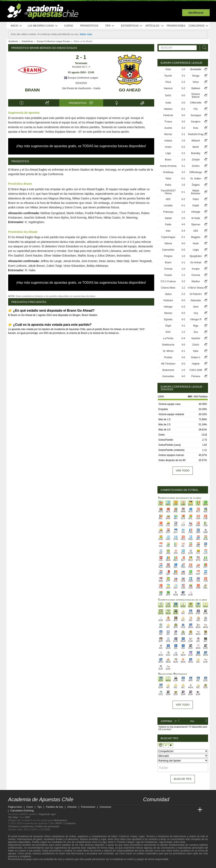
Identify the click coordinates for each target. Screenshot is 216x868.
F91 (196, 109)
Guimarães (168, 376)
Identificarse (196, 13)
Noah (196, 243)
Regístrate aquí (47, 814)
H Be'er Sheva (196, 288)
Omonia (196, 275)
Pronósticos (89, 26)
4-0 (183, 225)
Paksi (196, 199)
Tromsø (168, 269)
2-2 (183, 82)
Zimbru (196, 166)
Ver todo (183, 471)
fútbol (114, 836)
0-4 (183, 231)
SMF (27, 817)
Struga (196, 76)
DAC (168, 332)
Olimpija (196, 212)
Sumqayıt (196, 115)
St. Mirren (168, 351)
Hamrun (168, 88)
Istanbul (196, 338)
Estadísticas (132, 26)
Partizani (168, 300)
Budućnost (168, 370)
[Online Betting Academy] (169, 810)
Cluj (196, 313)
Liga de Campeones (147, 842)
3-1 (183, 76)
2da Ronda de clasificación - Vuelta (81, 88)
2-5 (183, 218)
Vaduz (168, 294)
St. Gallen (196, 179)
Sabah (168, 218)
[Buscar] (203, 48)
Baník (196, 147)
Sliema (168, 243)
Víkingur (168, 307)
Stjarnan (196, 225)
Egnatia (168, 319)
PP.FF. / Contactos (66, 824)
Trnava (168, 122)
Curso (69, 26)
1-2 (183, 212)
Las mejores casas (43, 26)
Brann (32, 90)
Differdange (196, 172)
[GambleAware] (18, 865)
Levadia (168, 206)
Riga (196, 326)
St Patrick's (196, 294)
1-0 (183, 69)
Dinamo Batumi (196, 96)
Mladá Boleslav (196, 192)
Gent (196, 307)
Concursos (199, 26)
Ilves (196, 128)
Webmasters (60, 820)
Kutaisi (168, 275)
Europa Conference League (81, 78)
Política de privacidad (47, 827)
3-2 (183, 128)
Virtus (196, 82)
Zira (196, 332)
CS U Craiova (168, 281)
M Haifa (196, 218)
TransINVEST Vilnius (168, 192)
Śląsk (168, 326)
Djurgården (196, 256)
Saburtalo (196, 300)
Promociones (176, 26)
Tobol (168, 179)
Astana (168, 141)
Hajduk (196, 364)
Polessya (168, 212)
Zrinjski (196, 160)
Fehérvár (168, 115)
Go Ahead (130, 90)
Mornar (168, 134)
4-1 (183, 351)
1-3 (183, 160)
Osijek (196, 206)
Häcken (168, 109)
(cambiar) (167, 729)
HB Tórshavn (168, 364)
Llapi (168, 153)
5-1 (183, 237)
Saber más (86, 34)
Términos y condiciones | (22, 827)
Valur (196, 351)
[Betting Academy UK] (192, 810)
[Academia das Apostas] (154, 810)
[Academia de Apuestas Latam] (185, 810)
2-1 (183, 134)
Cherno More (168, 288)
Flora (168, 82)
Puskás (168, 357)
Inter (168, 231)
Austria (168, 128)
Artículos (155, 26)
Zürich (196, 345)
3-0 (183, 122)
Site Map (13, 817)
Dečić (168, 96)
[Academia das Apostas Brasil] (162, 810)
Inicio (17, 26)
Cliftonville (196, 103)
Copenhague (168, 237)
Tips (110, 26)
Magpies (196, 237)
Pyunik (168, 76)
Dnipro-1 (196, 357)
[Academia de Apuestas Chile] (147, 810)
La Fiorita (168, 338)
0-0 (183, 96)
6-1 (183, 109)
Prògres (168, 256)
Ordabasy (168, 172)
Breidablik (196, 69)
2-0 (183, 103)
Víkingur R (196, 319)
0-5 (183, 250)
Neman (168, 313)
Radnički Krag (196, 134)
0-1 (183, 179)
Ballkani (196, 88)
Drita (168, 69)
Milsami (196, 141)
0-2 (183, 88)
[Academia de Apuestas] (177, 810)
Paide (168, 225)
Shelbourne (168, 345)
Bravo (168, 160)
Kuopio (196, 269)
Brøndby (196, 153)
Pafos (168, 185)
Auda (168, 103)
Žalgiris (196, 185)
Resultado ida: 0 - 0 (81, 67)
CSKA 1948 (196, 370)
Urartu (168, 147)
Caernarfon (168, 250)
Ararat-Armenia (168, 166)
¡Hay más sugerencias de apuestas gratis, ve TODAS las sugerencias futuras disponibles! (81, 146)
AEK (168, 199)
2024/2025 (81, 83)
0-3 (183, 307)
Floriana (196, 376)
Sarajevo (196, 122)
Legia (196, 250)
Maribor (196, 281)
